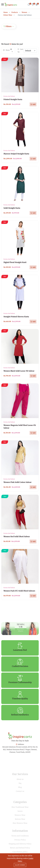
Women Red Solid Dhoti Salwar (17, 536)
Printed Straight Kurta (13, 99)
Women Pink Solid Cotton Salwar (17, 482)
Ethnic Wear (8, 15)
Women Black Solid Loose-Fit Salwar (19, 371)
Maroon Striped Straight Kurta (16, 154)
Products (15, 12)
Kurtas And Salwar (9, 96)
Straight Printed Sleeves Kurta (16, 317)
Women (24, 12)
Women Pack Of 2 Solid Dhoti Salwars (19, 591)
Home (6, 12)
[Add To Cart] (33, 104)
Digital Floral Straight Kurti (15, 262)
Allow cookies (20, 865)
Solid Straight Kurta (12, 208)
